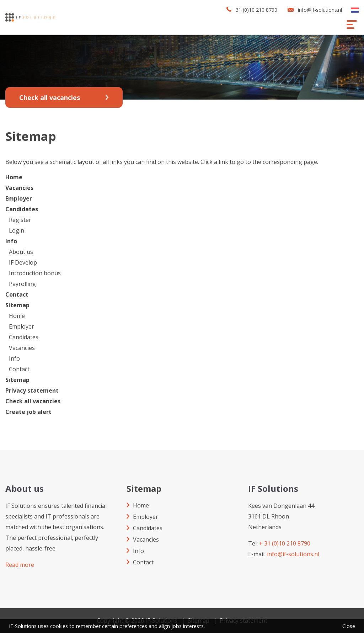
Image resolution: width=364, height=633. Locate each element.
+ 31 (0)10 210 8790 (285, 543)
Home (14, 177)
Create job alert (28, 412)
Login (17, 230)
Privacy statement (32, 390)
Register (20, 220)
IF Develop (23, 262)
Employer (19, 198)
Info (11, 241)
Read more (20, 565)
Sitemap (17, 305)
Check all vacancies (50, 97)
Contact (17, 294)
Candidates (22, 209)
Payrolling (22, 284)
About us (21, 252)
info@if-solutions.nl (320, 10)
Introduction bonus (35, 273)
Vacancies (19, 188)
